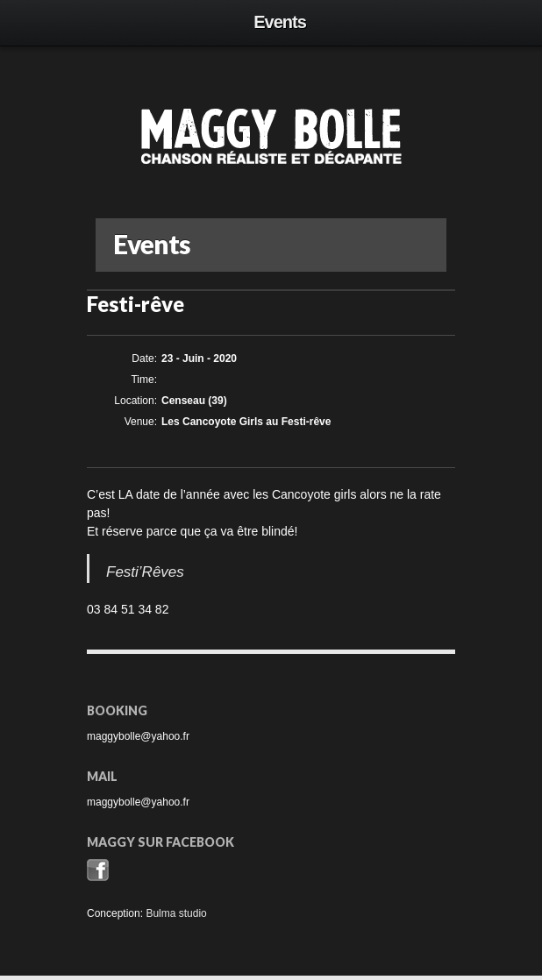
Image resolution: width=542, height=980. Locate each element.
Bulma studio (176, 913)
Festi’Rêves (145, 572)
